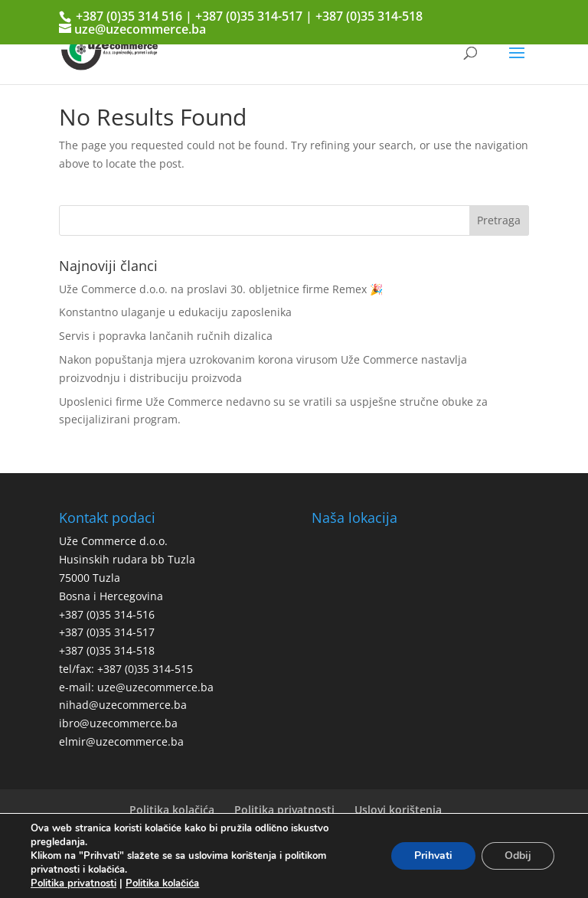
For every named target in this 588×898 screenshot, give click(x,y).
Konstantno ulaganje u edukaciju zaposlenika (175, 312)
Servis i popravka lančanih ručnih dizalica (166, 336)
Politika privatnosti (284, 810)
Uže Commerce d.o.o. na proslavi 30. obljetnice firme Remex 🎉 (221, 289)
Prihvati (433, 856)
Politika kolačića (172, 810)
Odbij (518, 856)
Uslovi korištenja (398, 810)
